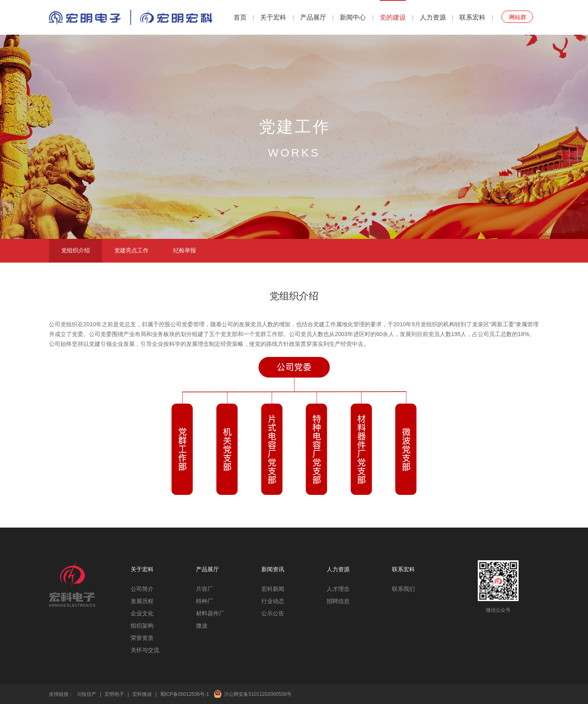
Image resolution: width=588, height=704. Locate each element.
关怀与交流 (145, 650)
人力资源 (433, 17)
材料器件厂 (210, 613)
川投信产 (87, 694)
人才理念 (338, 589)
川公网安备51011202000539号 (257, 694)
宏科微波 (142, 694)
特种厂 (205, 601)
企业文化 (142, 613)
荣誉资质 (142, 638)
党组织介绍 (76, 250)
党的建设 (393, 17)
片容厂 (205, 589)
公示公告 (273, 613)
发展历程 (142, 601)
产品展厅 (313, 17)
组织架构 (142, 626)
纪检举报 (185, 250)
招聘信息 (338, 601)
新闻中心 (353, 17)
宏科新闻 (273, 589)
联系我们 (403, 589)
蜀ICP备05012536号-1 (185, 694)
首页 (240, 17)
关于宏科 (273, 17)
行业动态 (273, 601)
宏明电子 (114, 694)
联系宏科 (472, 17)
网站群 (518, 17)
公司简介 (142, 589)
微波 (202, 626)
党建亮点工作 (131, 250)
